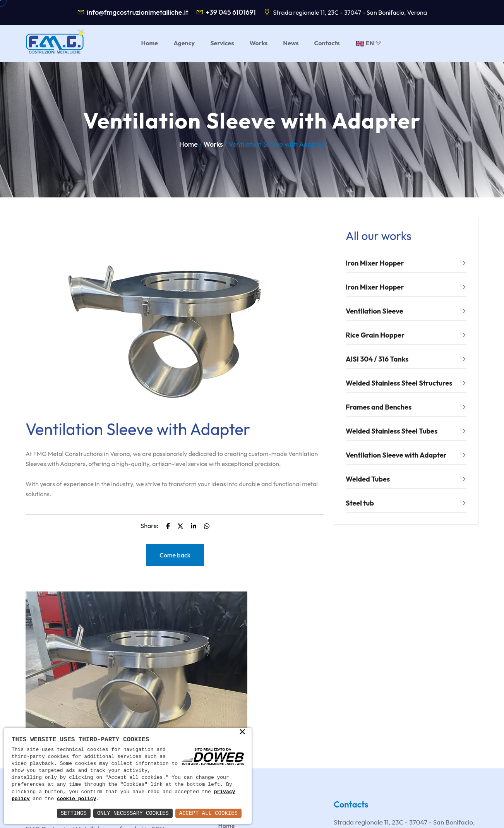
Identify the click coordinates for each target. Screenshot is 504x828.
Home (189, 144)
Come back (175, 555)
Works (213, 144)
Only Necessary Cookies (133, 813)
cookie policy (76, 799)
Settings (74, 813)
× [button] (242, 732)
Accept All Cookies (208, 813)
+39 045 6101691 (231, 12)
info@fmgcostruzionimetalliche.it (137, 12)
